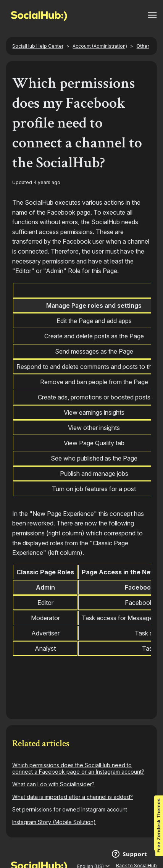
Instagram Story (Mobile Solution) (54, 822)
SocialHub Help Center (38, 46)
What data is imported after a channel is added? (73, 797)
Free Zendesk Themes (159, 826)
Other (143, 46)
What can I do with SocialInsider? (53, 784)
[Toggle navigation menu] (152, 15)
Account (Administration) (100, 46)
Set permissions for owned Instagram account (70, 809)
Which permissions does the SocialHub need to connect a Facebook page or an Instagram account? (78, 768)
